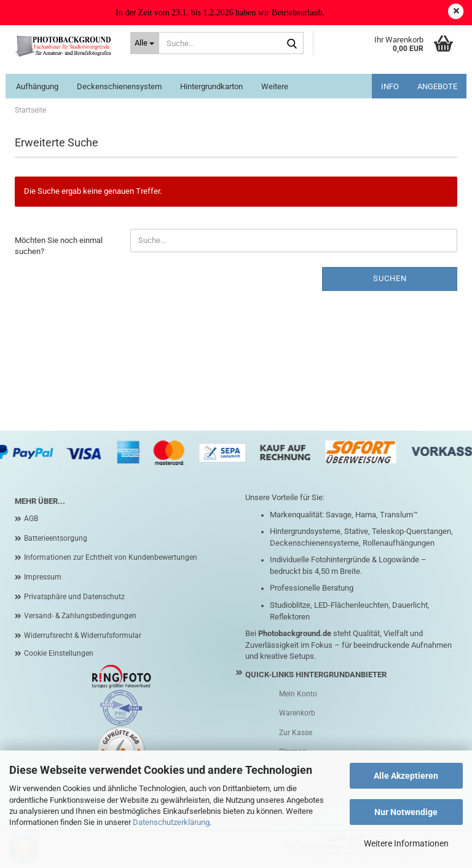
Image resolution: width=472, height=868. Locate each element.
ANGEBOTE (437, 86)
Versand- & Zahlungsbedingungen (80, 616)
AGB (31, 519)
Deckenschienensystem (119, 86)
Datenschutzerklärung (171, 822)
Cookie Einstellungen (59, 653)
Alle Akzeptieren (406, 776)
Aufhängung (37, 86)
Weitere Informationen (406, 843)
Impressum (43, 577)
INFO (390, 86)
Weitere (275, 86)
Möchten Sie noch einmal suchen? (59, 246)
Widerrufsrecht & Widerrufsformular (83, 635)
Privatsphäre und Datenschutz (74, 597)
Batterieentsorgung (56, 538)
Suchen (390, 278)
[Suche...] (145, 43)
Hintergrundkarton (211, 86)
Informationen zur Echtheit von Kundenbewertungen (111, 557)
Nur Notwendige (406, 812)
